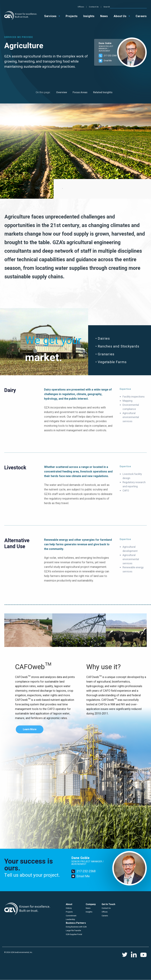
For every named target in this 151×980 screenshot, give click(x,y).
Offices (118, 7)
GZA (21, 16)
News (88, 908)
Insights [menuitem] (89, 16)
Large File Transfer (73, 930)
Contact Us (131, 7)
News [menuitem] (104, 16)
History (69, 908)
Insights (89, 912)
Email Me (108, 61)
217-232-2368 (110, 56)
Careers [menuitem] (141, 16)
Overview (62, 92)
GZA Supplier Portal (74, 934)
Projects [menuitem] (72, 16)
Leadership (70, 919)
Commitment (71, 916)
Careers (105, 916)
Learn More (30, 729)
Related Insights (103, 92)
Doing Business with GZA (76, 927)
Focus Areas (80, 92)
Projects (69, 912)
